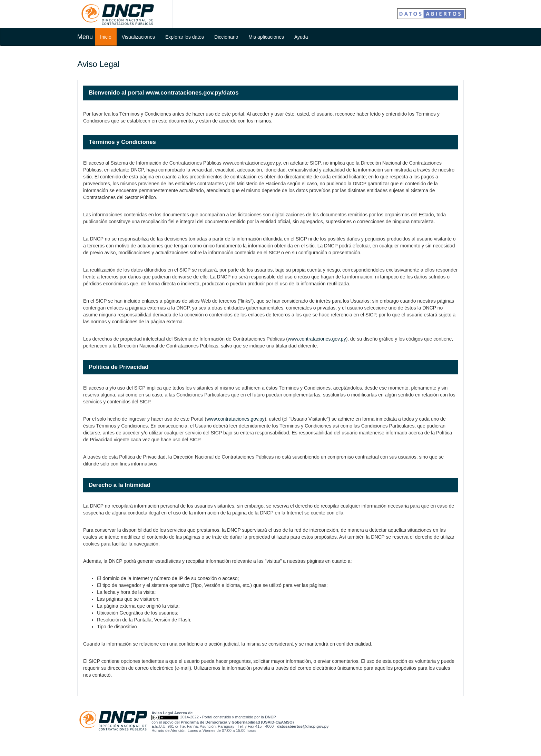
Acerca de (184, 713)
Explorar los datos (185, 37)
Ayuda (301, 37)
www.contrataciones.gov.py (317, 339)
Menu (85, 37)
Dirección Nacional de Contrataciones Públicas (118, 14)
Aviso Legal (162, 713)
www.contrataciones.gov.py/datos (192, 93)
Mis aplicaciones (266, 37)
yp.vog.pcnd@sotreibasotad (303, 726)
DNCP (270, 717)
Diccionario (226, 37)
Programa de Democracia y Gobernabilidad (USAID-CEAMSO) (237, 722)
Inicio (106, 37)
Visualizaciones (138, 37)
